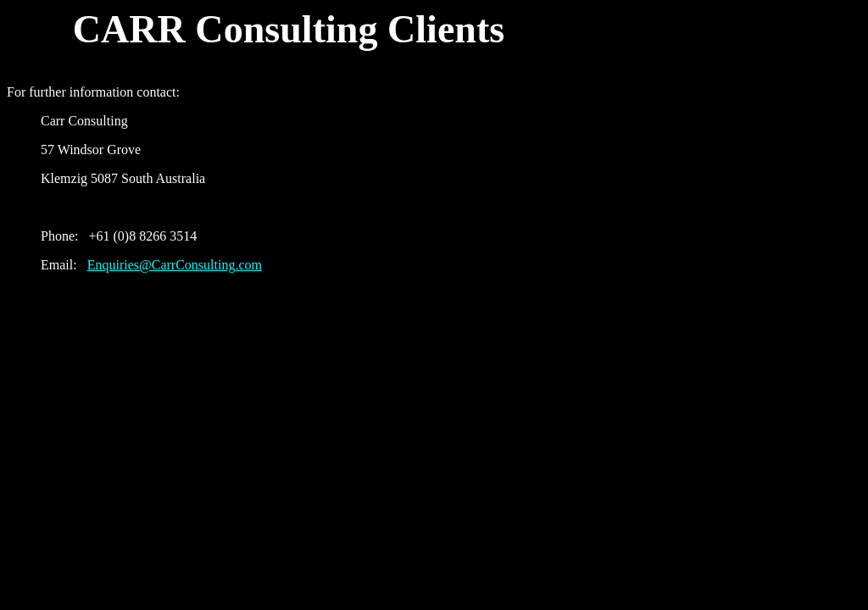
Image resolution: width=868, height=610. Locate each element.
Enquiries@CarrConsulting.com (175, 265)
